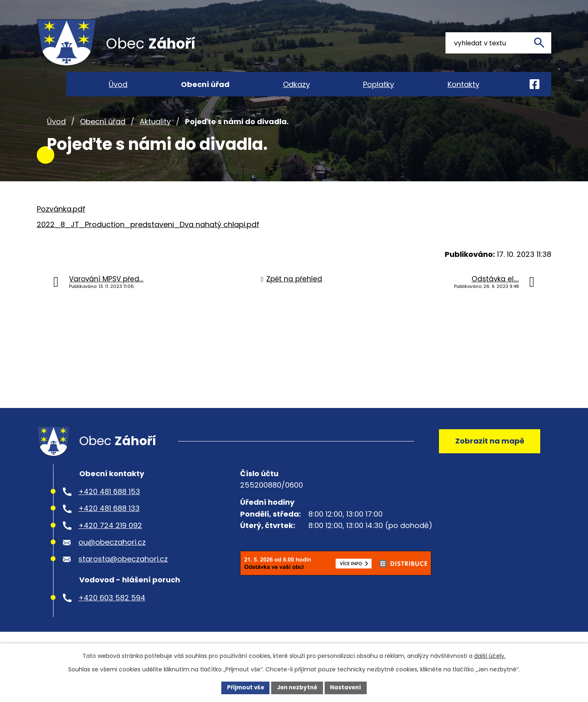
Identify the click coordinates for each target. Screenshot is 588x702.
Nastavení (348, 687)
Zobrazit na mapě (488, 456)
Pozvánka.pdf (61, 222)
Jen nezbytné (297, 687)
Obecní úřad (103, 134)
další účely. (490, 655)
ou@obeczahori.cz (112, 558)
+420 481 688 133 (109, 525)
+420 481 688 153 (109, 508)
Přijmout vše (243, 687)
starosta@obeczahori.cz (123, 576)
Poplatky (379, 84)
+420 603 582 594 (112, 614)
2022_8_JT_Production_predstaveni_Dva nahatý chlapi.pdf (148, 237)
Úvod (56, 134)
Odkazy (296, 84)
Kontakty (463, 84)
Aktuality (155, 134)
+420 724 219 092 (110, 542)
